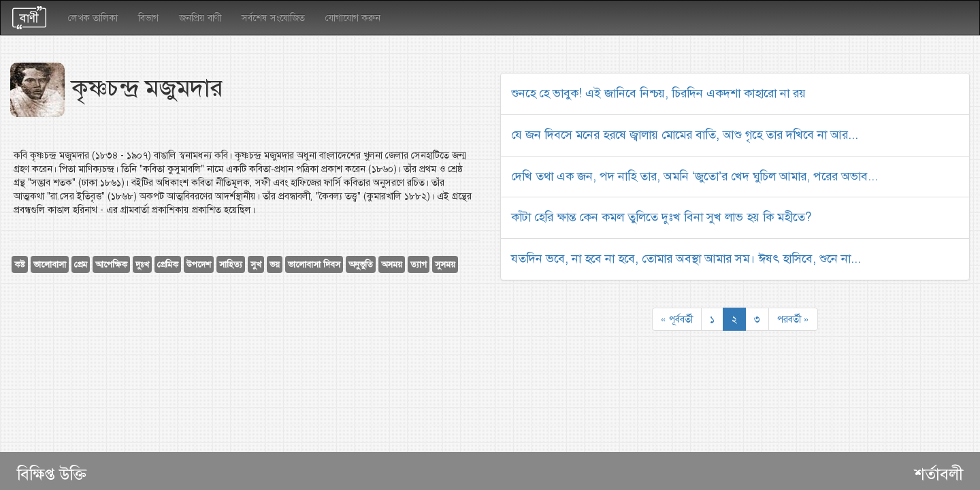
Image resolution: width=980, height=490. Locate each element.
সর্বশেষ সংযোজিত (273, 18)
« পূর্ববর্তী (677, 319)
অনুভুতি (361, 264)
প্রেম (81, 264)
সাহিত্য (231, 264)
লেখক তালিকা (93, 18)
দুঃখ (142, 264)
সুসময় (445, 264)
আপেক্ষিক (111, 264)
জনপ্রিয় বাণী (200, 18)
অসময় (392, 264)
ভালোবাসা (50, 264)
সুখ (256, 264)
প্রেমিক (168, 264)
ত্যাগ (419, 264)
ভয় (275, 264)
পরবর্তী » (793, 319)
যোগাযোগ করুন (353, 18)
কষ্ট (20, 264)
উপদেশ (199, 264)
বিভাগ (148, 18)
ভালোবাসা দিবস (314, 264)
